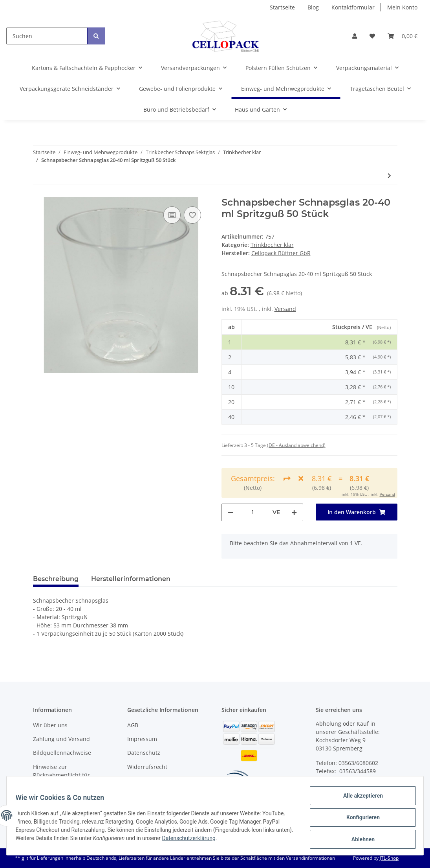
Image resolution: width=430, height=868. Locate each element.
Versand (285, 309)
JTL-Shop (389, 858)
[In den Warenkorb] (357, 512)
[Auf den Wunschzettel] (192, 215)
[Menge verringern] (231, 512)
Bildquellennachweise (62, 753)
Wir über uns (50, 725)
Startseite (282, 7)
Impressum (142, 739)
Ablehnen (359, 840)
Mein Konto (402, 7)
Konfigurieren (359, 820)
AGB (133, 725)
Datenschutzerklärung (211, 840)
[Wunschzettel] (372, 36)
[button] (355, 36)
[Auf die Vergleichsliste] (172, 215)
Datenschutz (144, 753)
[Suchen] (47, 36)
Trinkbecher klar (272, 245)
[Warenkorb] (403, 36)
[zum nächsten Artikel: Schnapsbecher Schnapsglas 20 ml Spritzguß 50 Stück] (389, 176)
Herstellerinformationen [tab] (131, 579)
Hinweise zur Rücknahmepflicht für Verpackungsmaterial (61, 775)
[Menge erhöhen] (294, 512)
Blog (313, 7)
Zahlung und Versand (61, 739)
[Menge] (253, 512)
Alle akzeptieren (359, 799)
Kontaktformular (353, 7)
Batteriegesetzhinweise (158, 781)
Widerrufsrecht (147, 767)
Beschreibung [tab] (56, 579)
